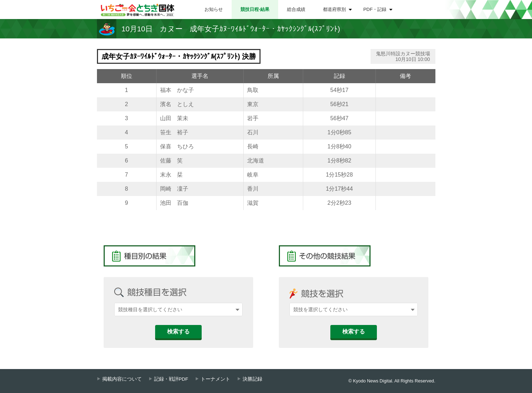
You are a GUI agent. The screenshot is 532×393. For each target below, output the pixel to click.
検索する (178, 331)
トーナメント (215, 379)
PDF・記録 (375, 9)
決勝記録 (252, 379)
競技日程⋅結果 (255, 9)
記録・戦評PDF (171, 379)
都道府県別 (334, 9)
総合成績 (296, 9)
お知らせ (214, 9)
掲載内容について (122, 379)
